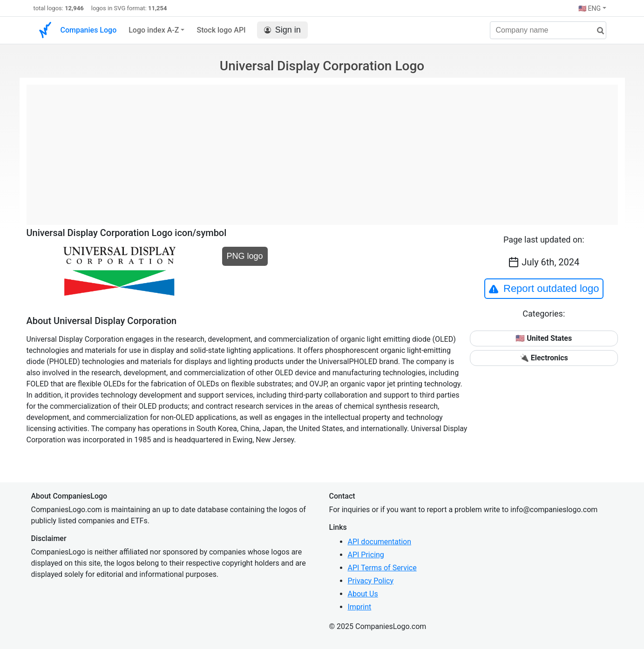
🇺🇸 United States (544, 338)
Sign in (282, 30)
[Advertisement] (322, 150)
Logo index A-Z (154, 30)
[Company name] (548, 30)
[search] (597, 31)
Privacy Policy (371, 581)
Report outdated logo (544, 289)
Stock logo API (221, 30)
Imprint (360, 607)
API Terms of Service (382, 568)
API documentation (380, 542)
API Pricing (366, 555)
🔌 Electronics (544, 358)
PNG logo (245, 256)
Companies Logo (89, 30)
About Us (363, 594)
